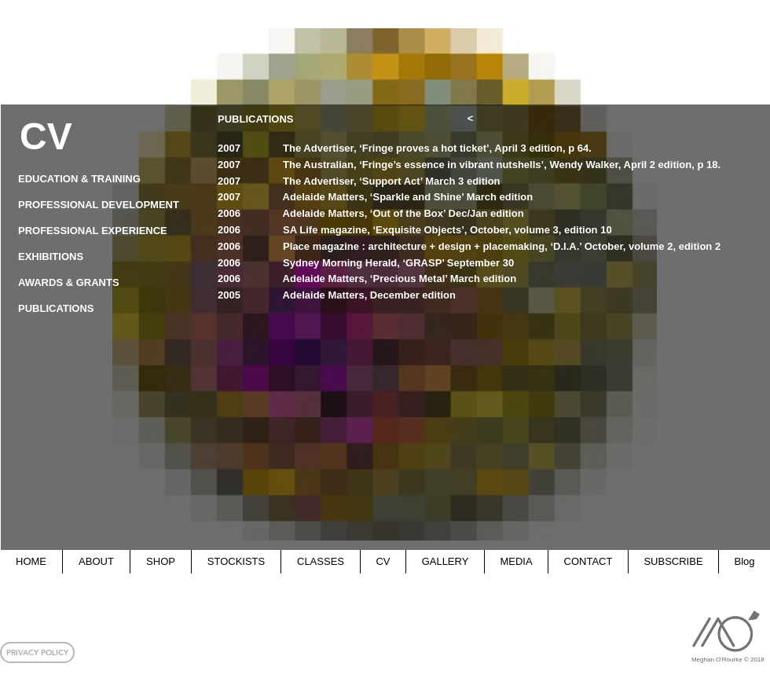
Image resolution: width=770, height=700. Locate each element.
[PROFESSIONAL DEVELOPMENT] (101, 205)
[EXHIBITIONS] (100, 257)
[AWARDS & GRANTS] (100, 283)
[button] (37, 652)
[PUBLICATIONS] (100, 309)
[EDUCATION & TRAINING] (100, 180)
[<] (470, 119)
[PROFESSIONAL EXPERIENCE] (100, 231)
